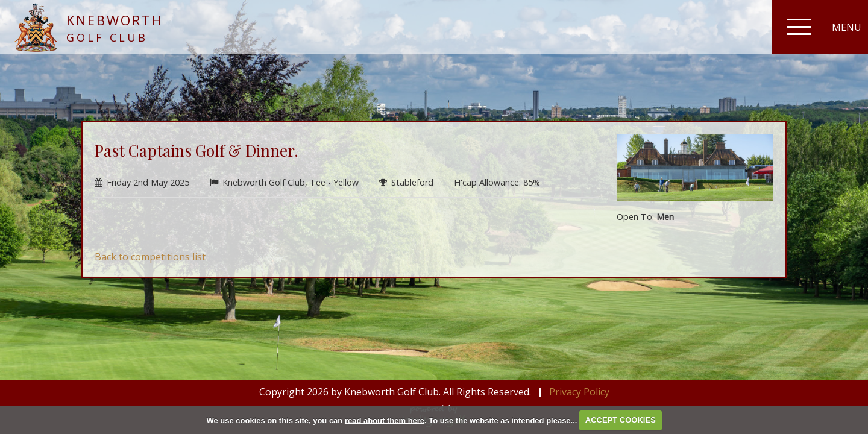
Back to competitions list (150, 257)
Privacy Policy (579, 392)
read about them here (385, 420)
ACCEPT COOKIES (621, 420)
